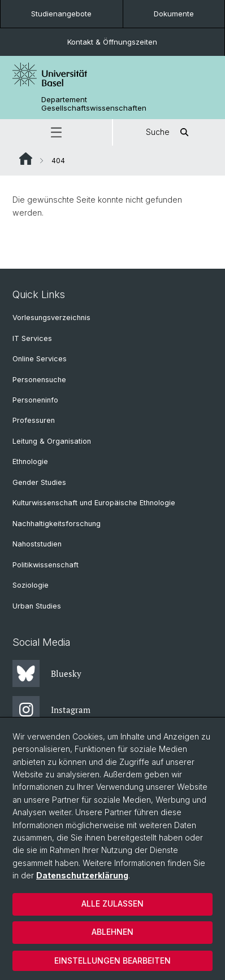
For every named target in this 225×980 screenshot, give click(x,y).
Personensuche (39, 380)
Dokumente (174, 14)
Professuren (34, 420)
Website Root (26, 159)
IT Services (32, 338)
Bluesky (47, 673)
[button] (56, 132)
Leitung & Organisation (52, 441)
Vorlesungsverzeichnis (51, 318)
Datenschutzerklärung (82, 875)
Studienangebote (61, 14)
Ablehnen (112, 932)
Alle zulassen (112, 904)
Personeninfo (35, 400)
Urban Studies (37, 606)
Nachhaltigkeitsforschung (57, 524)
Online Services (40, 359)
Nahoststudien (37, 544)
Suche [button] (169, 132)
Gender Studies (39, 482)
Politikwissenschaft (46, 565)
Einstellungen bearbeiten (112, 961)
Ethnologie (30, 461)
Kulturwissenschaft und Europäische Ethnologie (94, 503)
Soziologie (31, 585)
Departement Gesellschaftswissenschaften (94, 104)
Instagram (51, 710)
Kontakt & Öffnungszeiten (112, 42)
